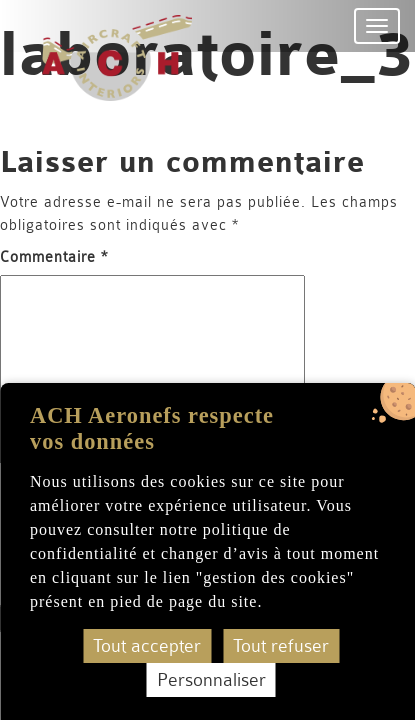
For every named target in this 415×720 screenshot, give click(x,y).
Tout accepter (147, 646)
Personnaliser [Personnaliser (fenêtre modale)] (211, 680)
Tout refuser (281, 646)
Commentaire (54, 257)
